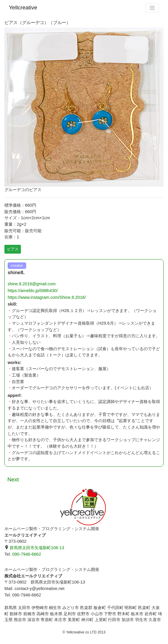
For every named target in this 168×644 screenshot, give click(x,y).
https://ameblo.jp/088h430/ (33, 291)
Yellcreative (23, 7)
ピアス (13, 249)
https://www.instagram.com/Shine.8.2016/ (47, 297)
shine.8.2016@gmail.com (32, 284)
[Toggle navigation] (152, 8)
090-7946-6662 (26, 554)
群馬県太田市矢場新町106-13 (34, 548)
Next (13, 479)
